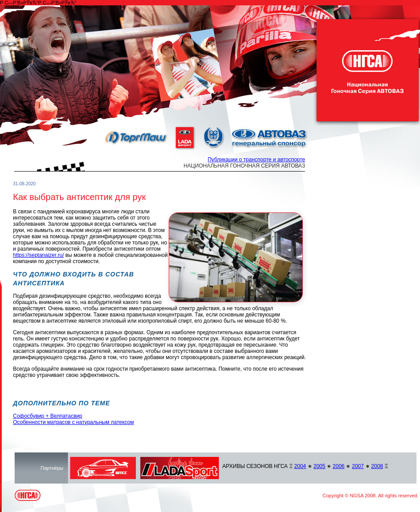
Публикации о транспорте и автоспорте (257, 160)
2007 (358, 466)
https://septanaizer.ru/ (38, 255)
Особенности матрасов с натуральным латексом (73, 422)
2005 (319, 466)
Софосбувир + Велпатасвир (48, 416)
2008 (377, 466)
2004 (300, 466)
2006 (339, 466)
